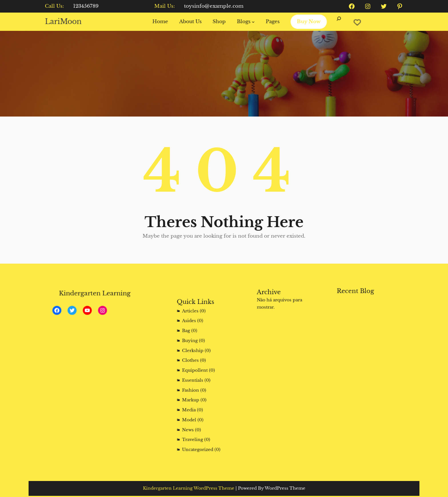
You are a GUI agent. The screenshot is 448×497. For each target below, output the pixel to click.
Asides (195, 337)
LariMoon (69, 21)
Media (195, 400)
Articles (195, 331)
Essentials (197, 379)
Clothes (196, 365)
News (194, 414)
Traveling (197, 421)
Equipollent (199, 372)
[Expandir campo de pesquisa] (335, 22)
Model (195, 407)
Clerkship (197, 358)
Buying (195, 351)
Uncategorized (201, 428)
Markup (196, 393)
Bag (193, 345)
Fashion (196, 386)
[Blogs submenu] (252, 22)
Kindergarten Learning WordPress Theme (199, 488)
